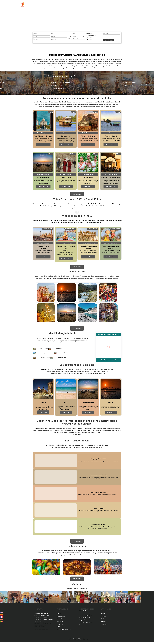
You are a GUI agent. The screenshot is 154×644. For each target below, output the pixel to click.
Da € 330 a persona (43, 133)
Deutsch (103, 616)
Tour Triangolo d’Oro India (43, 136)
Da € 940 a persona (111, 133)
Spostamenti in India (84, 615)
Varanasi (46, 309)
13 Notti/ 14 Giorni (93, 228)
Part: (69, 39)
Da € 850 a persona (88, 174)
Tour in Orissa (88, 177)
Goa (66, 400)
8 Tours (51, 112)
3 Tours (96, 154)
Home (51, 4)
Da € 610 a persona (88, 133)
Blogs (80, 622)
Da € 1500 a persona (111, 242)
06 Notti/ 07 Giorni (48, 228)
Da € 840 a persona (66, 133)
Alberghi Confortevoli (91, 35)
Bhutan (108, 309)
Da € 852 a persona (66, 242)
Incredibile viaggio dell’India (111, 177)
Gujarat (108, 289)
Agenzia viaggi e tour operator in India (26, 10)
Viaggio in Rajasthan (88, 136)
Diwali (77, 565)
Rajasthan (46, 289)
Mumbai (43, 399)
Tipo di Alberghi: (89, 33)
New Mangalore (88, 400)
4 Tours (51, 154)
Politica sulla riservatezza (64, 627)
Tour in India (61, 4)
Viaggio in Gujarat (111, 136)
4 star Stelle (89, 37)
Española (104, 619)
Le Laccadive (67, 309)
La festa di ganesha (108, 564)
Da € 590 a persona (66, 174)
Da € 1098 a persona (88, 242)
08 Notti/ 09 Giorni (70, 228)
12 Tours (73, 154)
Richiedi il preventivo (147, 85)
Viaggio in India (83, 617)
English (103, 611)
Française (104, 614)
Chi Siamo (87, 4)
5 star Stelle (89, 39)
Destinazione (74, 4)
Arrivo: (70, 36)
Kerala (66, 289)
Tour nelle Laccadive (43, 177)
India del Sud (66, 136)
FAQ (59, 624)
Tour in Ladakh (66, 177)
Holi (46, 565)
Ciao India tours (46, 367)
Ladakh (87, 289)
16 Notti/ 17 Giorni (115, 228)
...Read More (77, 431)
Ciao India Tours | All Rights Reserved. (78, 636)
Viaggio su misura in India (86, 620)
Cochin (111, 400)
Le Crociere (100, 4)
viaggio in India (47, 335)
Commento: (106, 33)
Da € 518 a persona (43, 242)
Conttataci (60, 622)
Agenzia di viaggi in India (86, 612)
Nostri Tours (61, 616)
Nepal (87, 309)
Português (104, 622)
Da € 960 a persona (43, 174)
